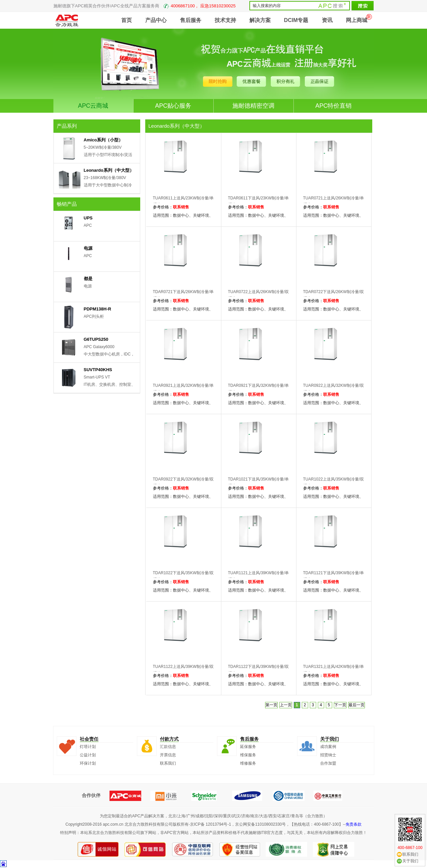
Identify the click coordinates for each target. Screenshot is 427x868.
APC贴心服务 (173, 106)
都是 (88, 279)
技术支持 (225, 20)
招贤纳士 (328, 755)
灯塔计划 (88, 747)
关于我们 (410, 861)
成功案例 (328, 747)
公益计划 (88, 755)
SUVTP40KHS (98, 370)
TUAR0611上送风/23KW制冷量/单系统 (183, 201)
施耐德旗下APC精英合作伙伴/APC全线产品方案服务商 (145, 6)
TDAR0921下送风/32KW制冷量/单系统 (259, 389)
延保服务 (248, 747)
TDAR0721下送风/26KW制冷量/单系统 (183, 295)
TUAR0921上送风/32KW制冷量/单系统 (183, 389)
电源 (88, 248)
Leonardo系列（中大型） (109, 170)
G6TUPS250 (96, 339)
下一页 (340, 705)
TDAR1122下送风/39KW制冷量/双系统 (259, 670)
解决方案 (260, 20)
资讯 (327, 20)
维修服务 (248, 763)
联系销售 (181, 207)
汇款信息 (168, 747)
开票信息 (168, 755)
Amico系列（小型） (103, 140)
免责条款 (354, 824)
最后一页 (357, 705)
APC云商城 (93, 106)
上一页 (286, 705)
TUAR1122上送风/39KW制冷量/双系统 (183, 670)
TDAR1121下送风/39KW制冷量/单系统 (334, 576)
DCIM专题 (296, 20)
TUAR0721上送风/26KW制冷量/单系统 (334, 201)
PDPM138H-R (97, 309)
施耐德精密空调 (253, 106)
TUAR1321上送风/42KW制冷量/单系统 (334, 670)
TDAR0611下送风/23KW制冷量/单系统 (259, 201)
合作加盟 (328, 763)
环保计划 (88, 763)
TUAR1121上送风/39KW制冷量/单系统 (259, 576)
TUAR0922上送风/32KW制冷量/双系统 (334, 389)
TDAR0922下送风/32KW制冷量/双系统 (183, 483)
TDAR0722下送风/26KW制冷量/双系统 (334, 295)
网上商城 (357, 20)
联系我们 (168, 763)
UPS (88, 218)
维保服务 (248, 755)
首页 (127, 20)
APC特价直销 (333, 106)
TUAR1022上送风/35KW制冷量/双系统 (334, 483)
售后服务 (191, 20)
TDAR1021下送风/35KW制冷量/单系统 (259, 483)
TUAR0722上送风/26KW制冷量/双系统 (259, 295)
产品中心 (156, 20)
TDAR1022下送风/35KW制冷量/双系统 (183, 576)
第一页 (271, 705)
